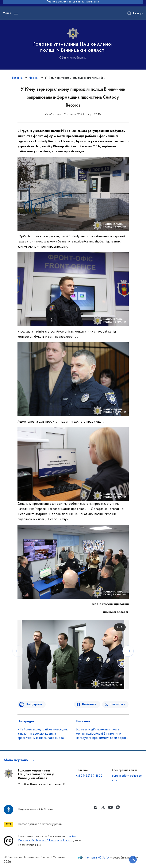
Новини (34, 78)
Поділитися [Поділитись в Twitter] (118, 704)
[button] (19, 760)
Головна (17, 78)
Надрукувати (33, 704)
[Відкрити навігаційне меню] (16, 13)
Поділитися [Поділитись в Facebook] (90, 704)
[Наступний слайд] (128, 651)
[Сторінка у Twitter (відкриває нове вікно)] (103, 807)
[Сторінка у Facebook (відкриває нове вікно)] (96, 807)
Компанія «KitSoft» (97, 858)
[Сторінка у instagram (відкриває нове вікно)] (118, 807)
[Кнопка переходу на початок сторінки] (132, 859)
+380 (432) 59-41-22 (89, 776)
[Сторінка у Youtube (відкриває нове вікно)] (110, 807)
